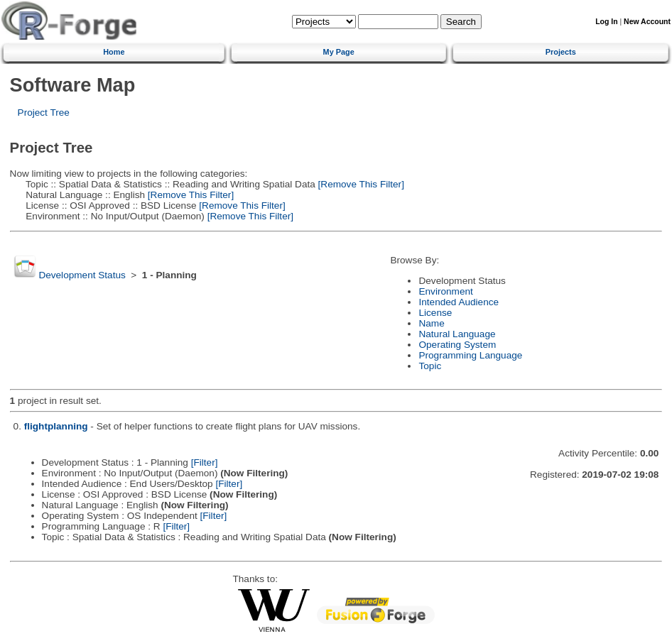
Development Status (82, 275)
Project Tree (44, 113)
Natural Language (457, 334)
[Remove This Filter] (360, 184)
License (435, 313)
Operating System (457, 345)
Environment (445, 291)
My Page (339, 52)
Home (114, 52)
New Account (647, 22)
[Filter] (205, 462)
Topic (430, 366)
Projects (561, 52)
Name (431, 323)
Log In (606, 22)
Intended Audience (459, 302)
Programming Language (470, 355)
